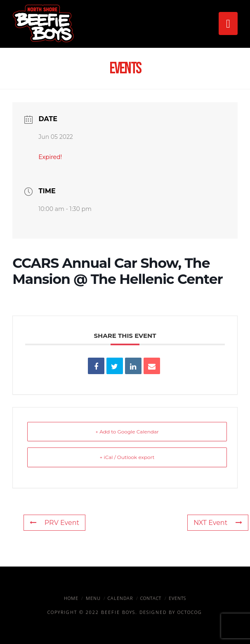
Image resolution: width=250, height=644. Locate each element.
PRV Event (54, 523)
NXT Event (218, 523)
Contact (151, 598)
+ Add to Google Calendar (127, 432)
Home (71, 598)
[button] (228, 23)
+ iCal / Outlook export (127, 457)
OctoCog (190, 612)
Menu (93, 598)
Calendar (120, 598)
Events (177, 598)
